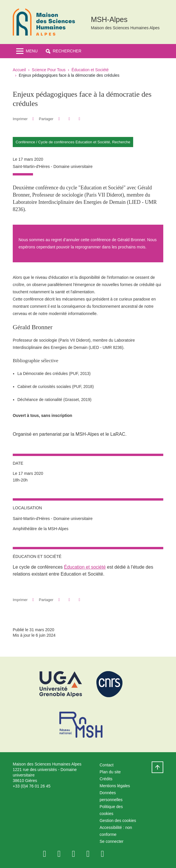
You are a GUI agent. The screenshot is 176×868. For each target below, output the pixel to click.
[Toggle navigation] (27, 51)
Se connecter (112, 841)
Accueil (19, 70)
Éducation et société (85, 567)
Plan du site (110, 772)
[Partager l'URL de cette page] (79, 119)
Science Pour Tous (49, 70)
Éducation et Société (90, 70)
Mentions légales (115, 786)
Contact (107, 765)
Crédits (106, 779)
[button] (64, 51)
